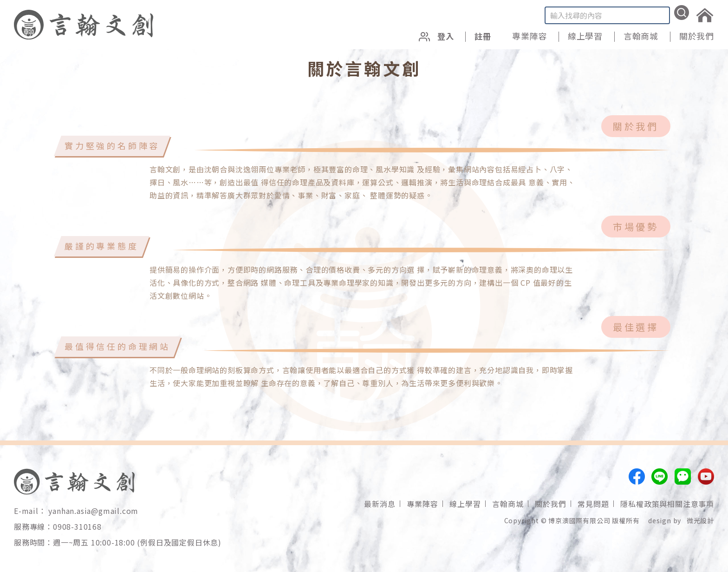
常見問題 (593, 504)
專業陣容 (530, 36)
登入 (435, 36)
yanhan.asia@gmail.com (93, 511)
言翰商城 (641, 36)
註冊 (482, 36)
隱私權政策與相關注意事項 (667, 504)
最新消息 (380, 504)
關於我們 (697, 36)
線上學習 (585, 36)
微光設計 (700, 520)
